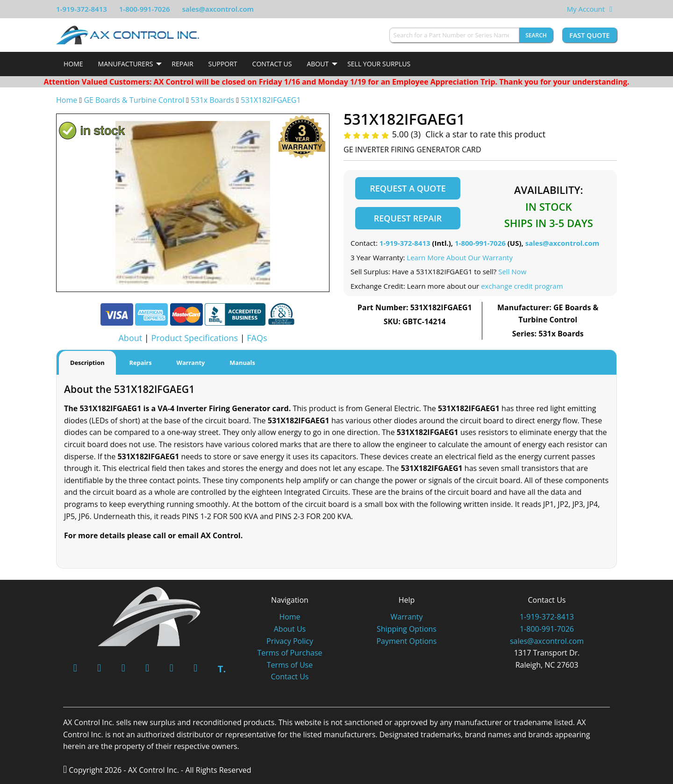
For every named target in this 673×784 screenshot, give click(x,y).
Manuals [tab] (242, 363)
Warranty (406, 617)
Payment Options (406, 641)
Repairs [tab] (141, 363)
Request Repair (408, 218)
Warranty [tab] (191, 363)
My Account (586, 9)
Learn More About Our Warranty (460, 257)
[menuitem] (73, 64)
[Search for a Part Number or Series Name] (454, 35)
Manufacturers (126, 64)
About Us (290, 629)
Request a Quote (408, 188)
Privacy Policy (290, 641)
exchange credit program (522, 286)
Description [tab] (87, 363)
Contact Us (272, 64)
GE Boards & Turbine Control (135, 100)
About (318, 64)
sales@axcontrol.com (218, 9)
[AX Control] (149, 615)
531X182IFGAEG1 (271, 100)
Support (223, 64)
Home (73, 64)
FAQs (257, 338)
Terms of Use (290, 665)
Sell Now (512, 271)
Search (536, 35)
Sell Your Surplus (379, 64)
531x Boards (212, 100)
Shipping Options (407, 629)
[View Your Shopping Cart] (611, 9)
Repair (182, 64)
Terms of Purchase (290, 653)
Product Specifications (194, 338)
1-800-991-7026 (145, 9)
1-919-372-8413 (82, 9)
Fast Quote (589, 35)
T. (222, 669)
